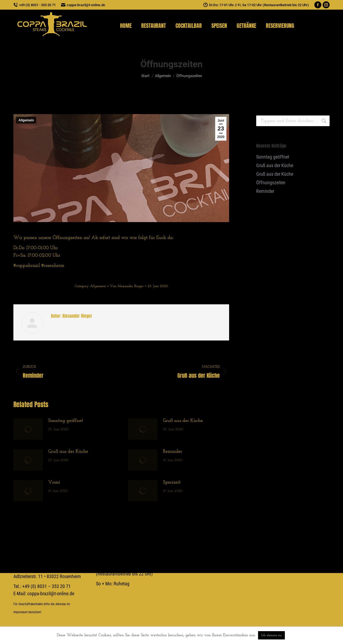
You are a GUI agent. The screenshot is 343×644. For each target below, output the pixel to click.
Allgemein (26, 120)
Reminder (173, 452)
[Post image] (28, 429)
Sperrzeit (172, 482)
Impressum (20, 612)
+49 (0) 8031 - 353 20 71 (35, 5)
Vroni (54, 482)
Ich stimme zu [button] (271, 635)
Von (127, 286)
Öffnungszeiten (271, 183)
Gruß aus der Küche (183, 421)
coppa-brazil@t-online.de (83, 5)
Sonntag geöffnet (66, 421)
